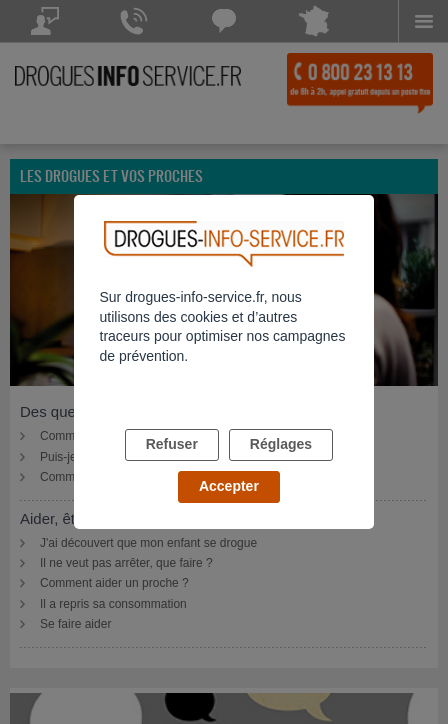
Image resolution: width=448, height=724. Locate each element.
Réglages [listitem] (281, 444)
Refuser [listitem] (172, 444)
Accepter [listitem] (229, 486)
